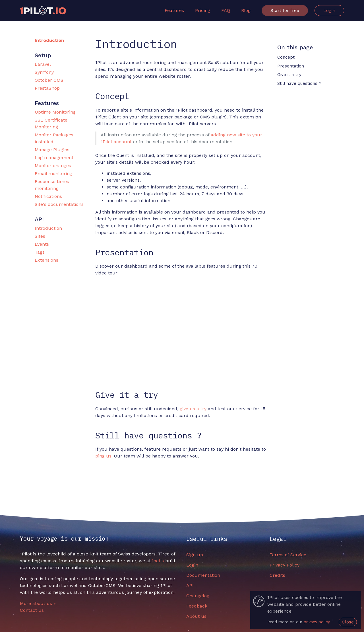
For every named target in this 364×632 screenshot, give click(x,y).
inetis (158, 561)
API (190, 585)
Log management (54, 158)
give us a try (193, 409)
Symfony (44, 72)
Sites (40, 236)
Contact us (32, 610)
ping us (103, 456)
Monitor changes (53, 166)
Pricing (203, 10)
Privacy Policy (285, 565)
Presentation (291, 66)
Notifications (48, 196)
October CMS (49, 80)
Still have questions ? (299, 83)
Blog (246, 10)
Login (329, 10)
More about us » (38, 603)
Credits (277, 575)
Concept (286, 57)
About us (196, 616)
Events (42, 244)
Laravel (43, 64)
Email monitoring (53, 174)
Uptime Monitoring (55, 112)
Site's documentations (59, 204)
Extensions (46, 260)
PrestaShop (47, 88)
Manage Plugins (52, 150)
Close (348, 622)
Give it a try (289, 75)
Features (174, 10)
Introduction (49, 40)
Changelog (198, 596)
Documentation (203, 575)
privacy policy (317, 622)
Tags (40, 252)
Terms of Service (288, 555)
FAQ (226, 10)
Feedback (197, 606)
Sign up (195, 555)
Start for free (285, 10)
